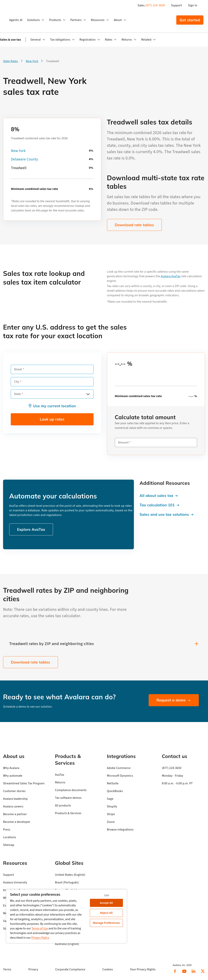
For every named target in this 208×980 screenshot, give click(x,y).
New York (18, 151)
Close (107, 895)
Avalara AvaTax (171, 276)
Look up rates (52, 419)
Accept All (106, 903)
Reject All (106, 913)
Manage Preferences (106, 923)
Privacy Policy (40, 938)
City (17, 382)
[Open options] (88, 394)
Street (18, 369)
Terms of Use (40, 928)
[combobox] (52, 394)
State (17, 394)
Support (177, 5)
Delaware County (24, 159)
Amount (123, 442)
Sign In (193, 5)
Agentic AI (16, 20)
